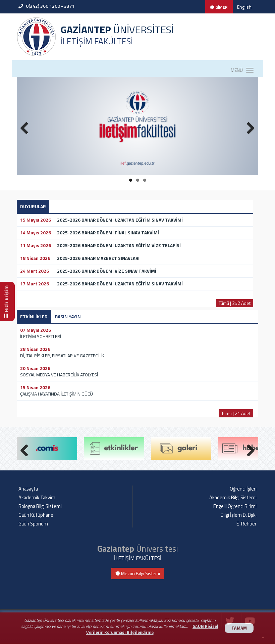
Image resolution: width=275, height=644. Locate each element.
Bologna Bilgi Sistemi (40, 506)
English (244, 7)
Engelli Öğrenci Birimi (235, 506)
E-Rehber (246, 524)
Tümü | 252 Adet (235, 303)
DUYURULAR (33, 206)
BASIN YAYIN (68, 316)
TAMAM (239, 628)
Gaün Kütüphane (36, 515)
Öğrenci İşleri (243, 489)
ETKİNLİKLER (34, 316)
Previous (27, 449)
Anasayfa (28, 489)
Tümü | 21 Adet (236, 413)
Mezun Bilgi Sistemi (138, 573)
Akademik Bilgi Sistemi (233, 498)
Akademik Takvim (37, 498)
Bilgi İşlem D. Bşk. (239, 515)
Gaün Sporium (33, 524)
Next (248, 449)
